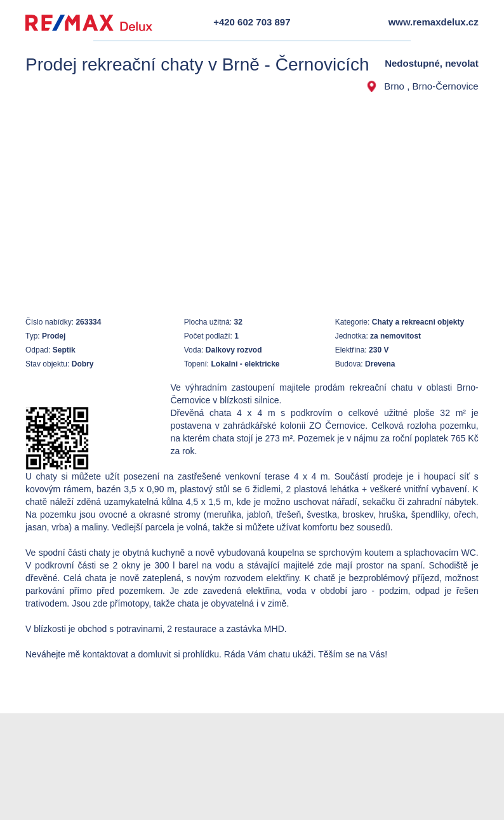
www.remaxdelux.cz (434, 22)
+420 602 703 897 (252, 22)
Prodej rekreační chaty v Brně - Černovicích (197, 64)
